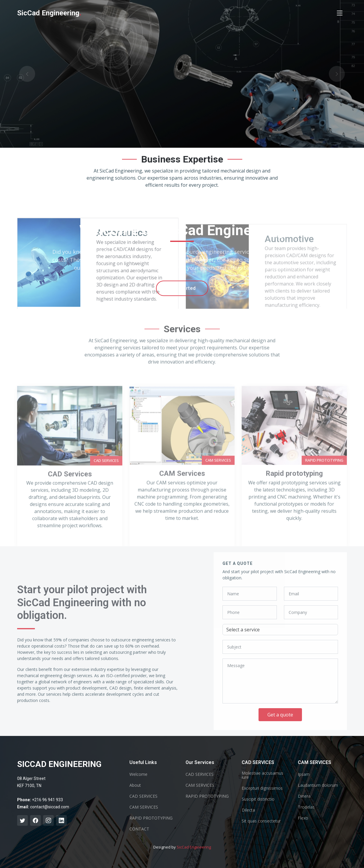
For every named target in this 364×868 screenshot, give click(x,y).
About (135, 785)
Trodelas (306, 807)
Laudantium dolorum (318, 785)
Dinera (304, 796)
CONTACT (139, 829)
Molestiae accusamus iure (263, 775)
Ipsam (304, 774)
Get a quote (280, 715)
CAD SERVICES (143, 796)
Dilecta (248, 810)
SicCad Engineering (194, 847)
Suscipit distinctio (258, 799)
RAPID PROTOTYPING (151, 818)
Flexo (303, 818)
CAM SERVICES (144, 807)
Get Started (182, 288)
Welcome (138, 774)
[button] (27, 74)
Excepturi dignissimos (262, 788)
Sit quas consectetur (261, 821)
